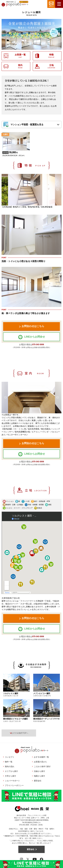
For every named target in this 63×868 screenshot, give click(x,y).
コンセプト (10, 757)
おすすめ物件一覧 (41, 757)
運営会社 (38, 781)
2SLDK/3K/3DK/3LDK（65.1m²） (16, 152)
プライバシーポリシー (14, 785)
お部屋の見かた (40, 762)
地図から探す (39, 776)
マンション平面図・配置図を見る (27, 125)
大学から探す (10, 776)
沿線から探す (39, 771)
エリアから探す (11, 771)
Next (58, 190)
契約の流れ (10, 767)
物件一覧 (9, 762)
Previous (5, 190)
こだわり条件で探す (42, 767)
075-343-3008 (38, 345)
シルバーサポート (12, 781)
